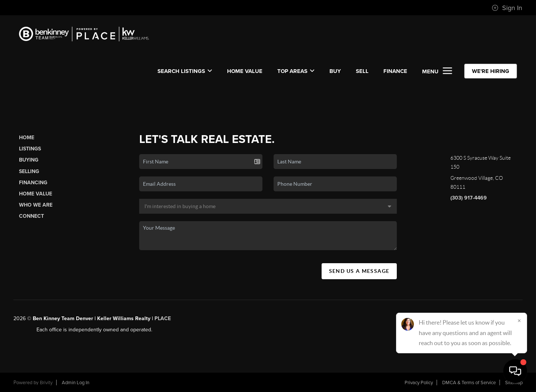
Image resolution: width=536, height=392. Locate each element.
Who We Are (36, 205)
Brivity (46, 383)
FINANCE (395, 71)
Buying (29, 160)
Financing (33, 183)
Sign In (507, 8)
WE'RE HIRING (491, 71)
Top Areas (296, 71)
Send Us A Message (359, 271)
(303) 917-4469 (469, 198)
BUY (335, 71)
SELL (362, 71)
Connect (31, 216)
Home (27, 138)
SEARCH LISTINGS (185, 71)
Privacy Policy (419, 383)
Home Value (245, 71)
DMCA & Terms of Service (469, 383)
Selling (29, 171)
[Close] (519, 321)
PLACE (163, 318)
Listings (30, 149)
